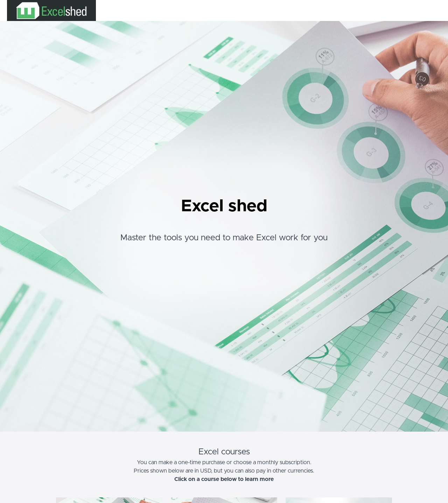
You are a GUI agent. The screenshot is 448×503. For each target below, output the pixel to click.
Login (412, 10)
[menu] (421, 10)
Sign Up (432, 10)
